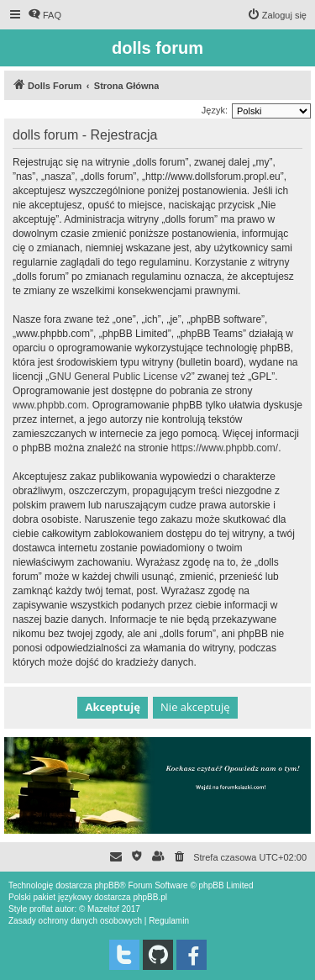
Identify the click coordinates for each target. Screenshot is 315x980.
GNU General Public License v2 (120, 377)
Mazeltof (103, 909)
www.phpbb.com (50, 405)
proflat (41, 909)
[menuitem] (45, 15)
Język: (215, 110)
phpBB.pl (150, 897)
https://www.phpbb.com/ (225, 448)
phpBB (107, 885)
